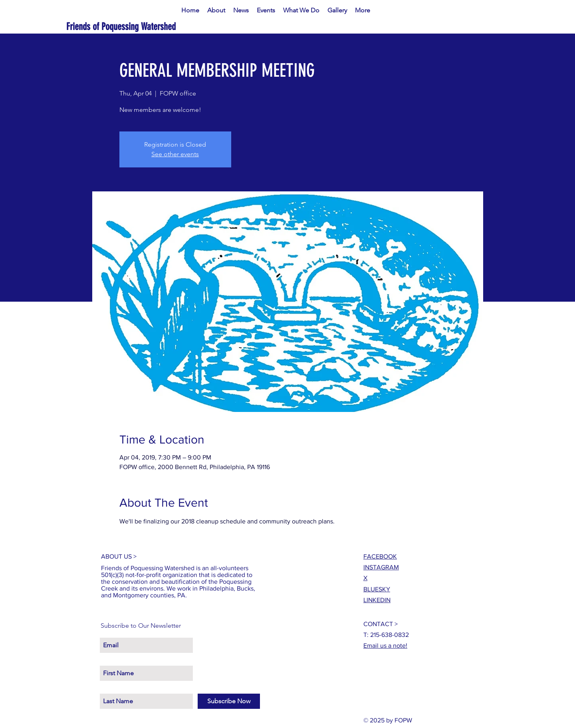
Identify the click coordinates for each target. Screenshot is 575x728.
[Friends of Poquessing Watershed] (147, 27)
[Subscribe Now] (229, 701)
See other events (175, 154)
